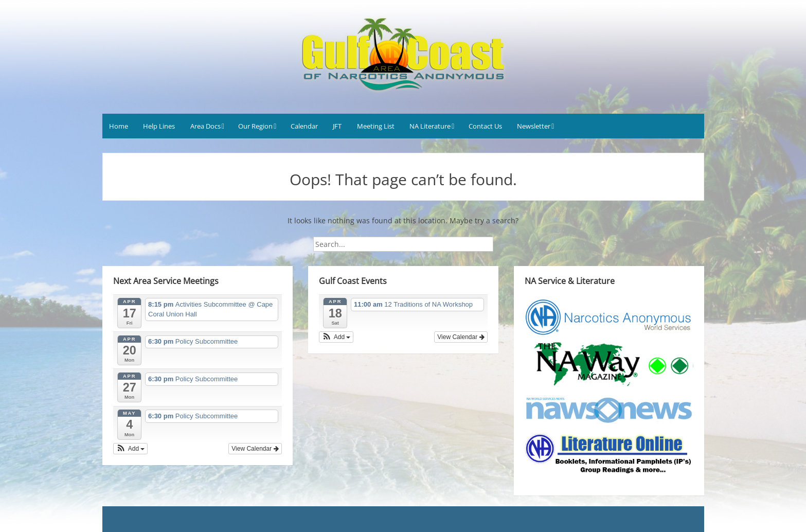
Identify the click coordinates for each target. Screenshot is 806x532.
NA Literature (430, 126)
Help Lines (159, 126)
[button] (131, 449)
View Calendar (255, 449)
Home (119, 126)
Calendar (304, 126)
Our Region (255, 126)
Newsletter (534, 126)
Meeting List (376, 126)
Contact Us (485, 126)
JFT (337, 126)
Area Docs (205, 126)
